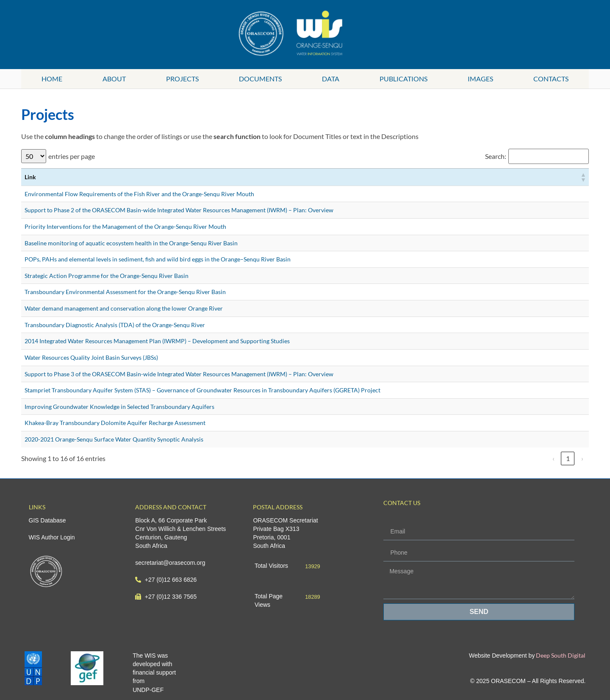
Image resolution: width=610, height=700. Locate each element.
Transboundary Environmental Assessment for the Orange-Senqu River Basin (125, 292)
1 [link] (568, 458)
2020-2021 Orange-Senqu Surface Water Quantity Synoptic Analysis (114, 439)
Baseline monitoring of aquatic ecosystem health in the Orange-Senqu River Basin (131, 243)
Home (52, 79)
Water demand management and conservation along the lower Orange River (124, 308)
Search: (496, 156)
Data (331, 79)
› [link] (582, 458)
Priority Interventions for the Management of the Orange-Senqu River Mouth (125, 226)
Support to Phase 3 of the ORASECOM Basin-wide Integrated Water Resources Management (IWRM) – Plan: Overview (179, 374)
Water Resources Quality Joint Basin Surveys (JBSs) (91, 357)
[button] (583, 177)
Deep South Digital (560, 655)
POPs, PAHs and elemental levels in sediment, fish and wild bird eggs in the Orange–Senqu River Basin (158, 259)
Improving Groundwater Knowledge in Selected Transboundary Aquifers (119, 407)
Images (480, 79)
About (114, 79)
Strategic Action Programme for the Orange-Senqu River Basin (107, 276)
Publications (403, 79)
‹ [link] (553, 458)
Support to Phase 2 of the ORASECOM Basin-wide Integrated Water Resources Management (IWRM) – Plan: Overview (179, 210)
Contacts (551, 79)
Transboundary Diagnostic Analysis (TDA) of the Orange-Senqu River (115, 325)
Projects (182, 79)
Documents (260, 79)
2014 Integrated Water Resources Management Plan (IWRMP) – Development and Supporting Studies (157, 341)
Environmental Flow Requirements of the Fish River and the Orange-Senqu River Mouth (139, 194)
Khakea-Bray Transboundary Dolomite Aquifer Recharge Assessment (115, 423)
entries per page (72, 156)
